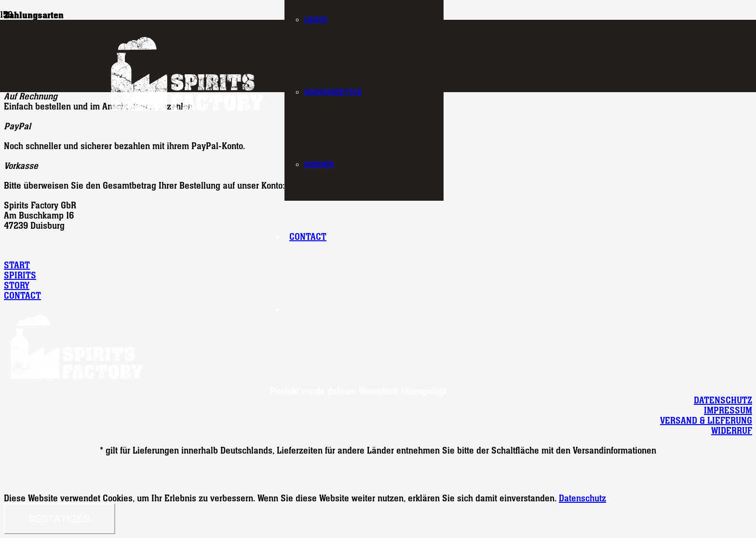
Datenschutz (582, 498)
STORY (17, 285)
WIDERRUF (732, 431)
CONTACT (22, 296)
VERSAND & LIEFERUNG (706, 421)
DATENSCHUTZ (723, 400)
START (17, 265)
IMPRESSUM (728, 410)
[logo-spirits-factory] (187, 113)
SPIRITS (20, 275)
